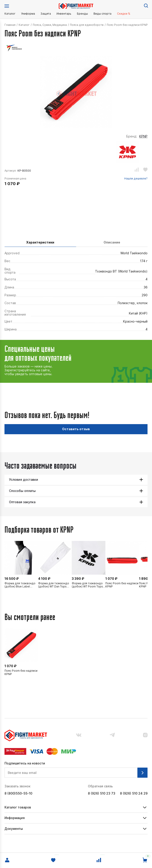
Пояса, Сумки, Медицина (50, 25)
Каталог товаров (18, 807)
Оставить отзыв (76, 429)
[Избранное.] (53, 860)
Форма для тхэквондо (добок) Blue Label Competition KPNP (20, 585)
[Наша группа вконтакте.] (79, 735)
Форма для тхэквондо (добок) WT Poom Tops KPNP (87, 585)
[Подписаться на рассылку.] (142, 773)
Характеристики (40, 242)
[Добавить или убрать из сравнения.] (137, 170)
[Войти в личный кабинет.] (7, 860)
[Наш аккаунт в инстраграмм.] (145, 735)
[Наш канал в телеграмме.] (112, 735)
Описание (112, 242)
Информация (15, 818)
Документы (14, 829)
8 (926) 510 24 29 (134, 793)
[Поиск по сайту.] (146, 5)
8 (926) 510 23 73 (102, 793)
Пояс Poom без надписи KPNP (122, 585)
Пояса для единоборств (87, 25)
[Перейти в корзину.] (145, 860)
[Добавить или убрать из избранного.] (145, 170)
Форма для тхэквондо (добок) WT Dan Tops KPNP (54, 585)
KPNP (143, 136)
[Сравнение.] (99, 860)
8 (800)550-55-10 (18, 793)
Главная (10, 25)
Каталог (10, 14)
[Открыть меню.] (7, 6)
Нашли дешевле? (136, 179)
